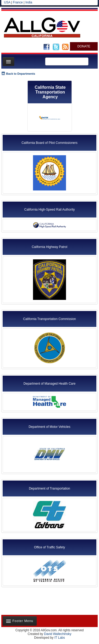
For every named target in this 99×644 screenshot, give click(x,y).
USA (7, 2)
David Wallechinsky (58, 634)
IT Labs (60, 638)
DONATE (84, 46)
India (29, 2)
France (18, 2)
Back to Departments (21, 74)
